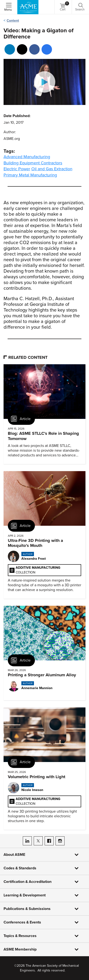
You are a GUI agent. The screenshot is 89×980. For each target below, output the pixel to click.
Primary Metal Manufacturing (30, 175)
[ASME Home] (28, 7)
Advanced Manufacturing (27, 157)
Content (13, 21)
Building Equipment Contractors (33, 163)
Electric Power (17, 169)
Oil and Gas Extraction (52, 169)
